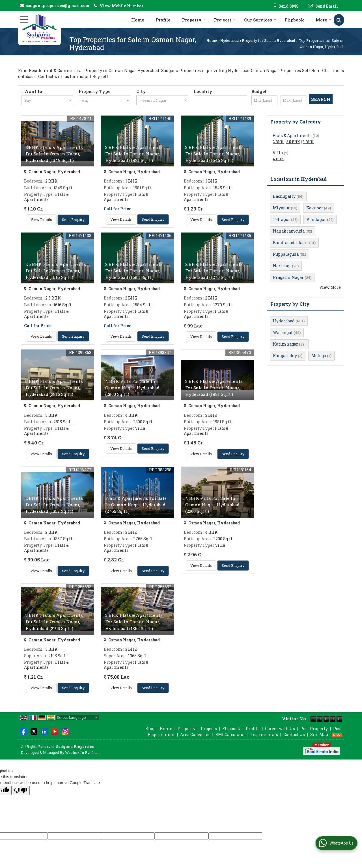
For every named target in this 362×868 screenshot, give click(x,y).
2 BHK (278, 142)
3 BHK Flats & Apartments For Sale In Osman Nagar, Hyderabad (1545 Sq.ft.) (214, 154)
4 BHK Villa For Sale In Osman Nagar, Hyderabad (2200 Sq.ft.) (212, 505)
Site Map (319, 734)
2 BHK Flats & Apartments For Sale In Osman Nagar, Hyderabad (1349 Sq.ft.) (54, 154)
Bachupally (284, 196)
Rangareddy (285, 356)
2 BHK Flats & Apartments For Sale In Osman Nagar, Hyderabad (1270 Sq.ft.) (214, 271)
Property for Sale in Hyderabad (268, 40)
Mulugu (319, 356)
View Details (41, 220)
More (324, 20)
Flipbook (294, 20)
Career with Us (280, 729)
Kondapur (316, 219)
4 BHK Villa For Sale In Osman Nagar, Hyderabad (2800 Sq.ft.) (132, 388)
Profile (163, 20)
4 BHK (278, 159)
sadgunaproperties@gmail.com (58, 6)
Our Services (260, 20)
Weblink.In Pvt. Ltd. (82, 752)
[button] (121, 6)
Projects (225, 20)
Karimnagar (285, 344)
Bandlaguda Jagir (291, 243)
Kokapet (315, 208)
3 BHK (308, 142)
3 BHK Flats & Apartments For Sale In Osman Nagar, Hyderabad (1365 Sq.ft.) (134, 622)
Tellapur (282, 219)
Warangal (283, 332)
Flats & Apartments (292, 135)
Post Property (314, 729)
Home (138, 20)
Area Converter (195, 734)
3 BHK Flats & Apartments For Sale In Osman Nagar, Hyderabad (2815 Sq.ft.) (54, 388)
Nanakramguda (289, 231)
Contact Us (294, 734)
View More (330, 287)
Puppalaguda (286, 254)
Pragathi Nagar (288, 277)
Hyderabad (230, 40)
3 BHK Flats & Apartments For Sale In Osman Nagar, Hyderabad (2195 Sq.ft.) (54, 622)
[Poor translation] (21, 790)
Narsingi (282, 266)
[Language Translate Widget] (77, 717)
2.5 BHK (293, 142)
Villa (278, 153)
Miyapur (281, 208)
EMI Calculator (230, 734)
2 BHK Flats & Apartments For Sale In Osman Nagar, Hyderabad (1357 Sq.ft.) (54, 505)
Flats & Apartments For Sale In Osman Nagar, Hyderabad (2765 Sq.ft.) (136, 505)
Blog (150, 729)
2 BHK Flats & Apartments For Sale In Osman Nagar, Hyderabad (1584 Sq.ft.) (134, 271)
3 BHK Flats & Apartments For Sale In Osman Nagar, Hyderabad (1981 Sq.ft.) (134, 154)
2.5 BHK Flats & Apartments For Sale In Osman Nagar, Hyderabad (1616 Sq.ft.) (56, 271)
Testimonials (264, 734)
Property (194, 20)
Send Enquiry (73, 220)
